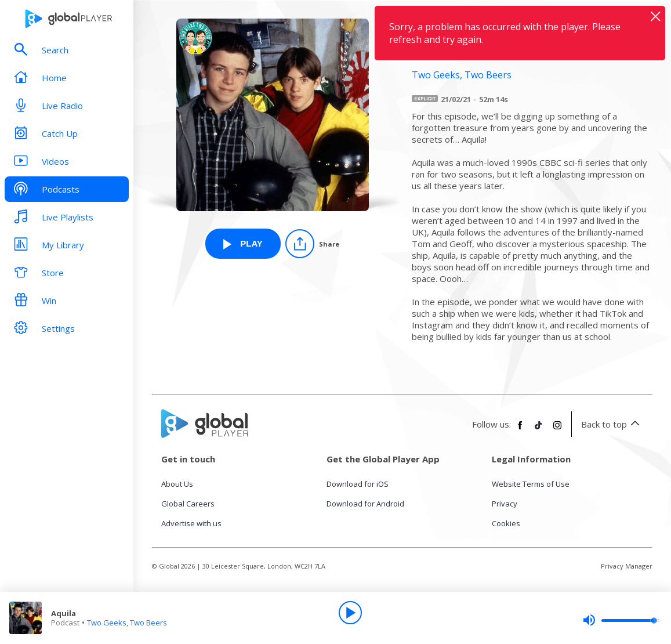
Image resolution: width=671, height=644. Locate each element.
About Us (177, 484)
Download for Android (365, 504)
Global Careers (188, 504)
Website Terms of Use (531, 484)
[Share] (312, 244)
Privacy (505, 504)
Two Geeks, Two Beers (127, 623)
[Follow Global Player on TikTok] (539, 430)
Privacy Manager (627, 566)
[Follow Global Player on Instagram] (557, 430)
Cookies (506, 523)
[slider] (621, 620)
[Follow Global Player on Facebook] (520, 430)
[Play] (350, 613)
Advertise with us (191, 523)
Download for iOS (358, 484)
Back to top (612, 424)
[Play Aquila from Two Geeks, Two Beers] (243, 244)
